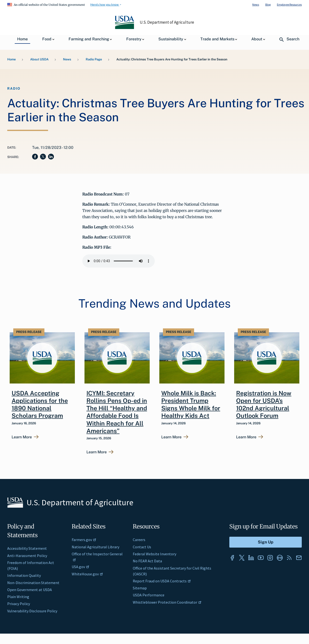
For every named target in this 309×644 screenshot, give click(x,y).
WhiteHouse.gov (87, 574)
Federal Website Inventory (154, 554)
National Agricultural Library (95, 547)
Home (11, 59)
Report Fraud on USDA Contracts (162, 581)
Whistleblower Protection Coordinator (167, 602)
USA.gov (81, 567)
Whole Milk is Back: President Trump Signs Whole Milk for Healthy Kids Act (191, 405)
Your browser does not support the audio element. (119, 261)
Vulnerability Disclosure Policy (32, 611)
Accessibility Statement (27, 548)
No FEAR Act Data (147, 561)
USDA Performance (149, 595)
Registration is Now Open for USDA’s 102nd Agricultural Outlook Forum (264, 405)
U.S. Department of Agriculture (167, 22)
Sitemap (140, 588)
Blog (268, 4)
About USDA (39, 59)
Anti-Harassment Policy (27, 556)
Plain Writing (18, 597)
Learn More (22, 437)
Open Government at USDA (30, 590)
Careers (139, 540)
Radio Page (94, 59)
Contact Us (142, 547)
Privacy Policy (19, 604)
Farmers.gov (84, 540)
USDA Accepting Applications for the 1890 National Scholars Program (40, 405)
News (256, 4)
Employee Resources (289, 4)
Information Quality (24, 575)
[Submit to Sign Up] (266, 542)
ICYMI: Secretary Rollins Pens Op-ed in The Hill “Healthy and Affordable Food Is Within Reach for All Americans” (117, 412)
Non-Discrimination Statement (33, 583)
